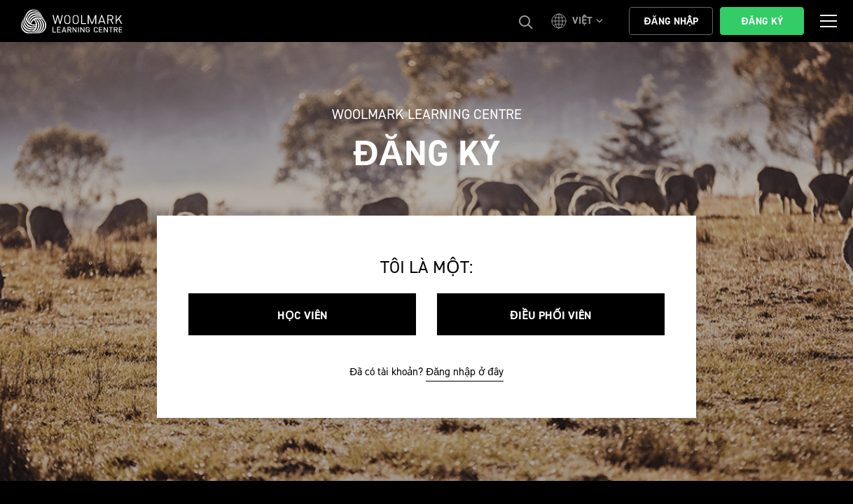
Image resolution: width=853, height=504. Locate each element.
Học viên (303, 315)
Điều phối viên (551, 315)
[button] (579, 21)
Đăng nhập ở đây (465, 372)
